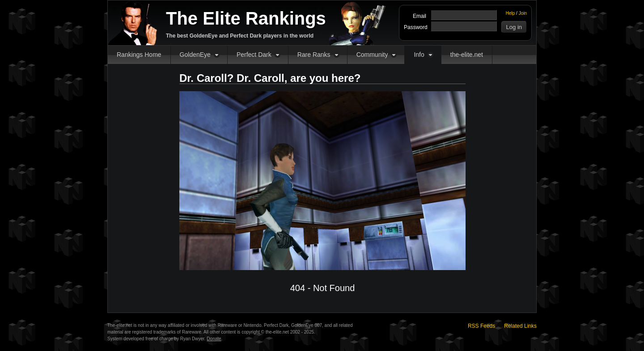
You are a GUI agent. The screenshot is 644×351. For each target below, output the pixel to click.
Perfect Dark (254, 55)
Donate (214, 339)
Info (419, 55)
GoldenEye (195, 55)
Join (523, 13)
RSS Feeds (481, 326)
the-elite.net (467, 55)
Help (511, 13)
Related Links (520, 326)
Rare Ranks (314, 55)
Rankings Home (139, 55)
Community (372, 55)
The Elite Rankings (246, 18)
